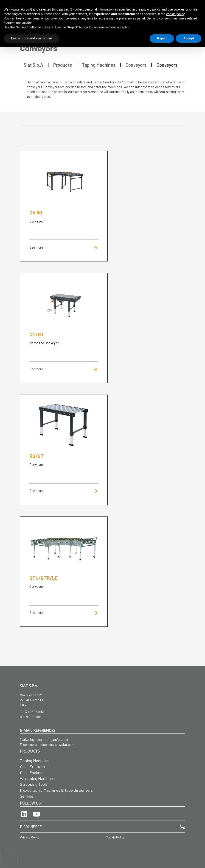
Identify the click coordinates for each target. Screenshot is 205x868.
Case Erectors (32, 766)
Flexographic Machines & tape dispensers (56, 790)
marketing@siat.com (53, 739)
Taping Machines (35, 761)
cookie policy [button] (175, 14)
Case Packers (32, 772)
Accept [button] (189, 38)
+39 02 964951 (34, 712)
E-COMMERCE (31, 826)
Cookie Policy (115, 837)
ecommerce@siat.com (58, 744)
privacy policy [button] (151, 9)
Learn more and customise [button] (31, 38)
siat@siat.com (31, 717)
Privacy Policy (30, 837)
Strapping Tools (34, 784)
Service (27, 796)
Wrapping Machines (37, 778)
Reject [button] (162, 38)
